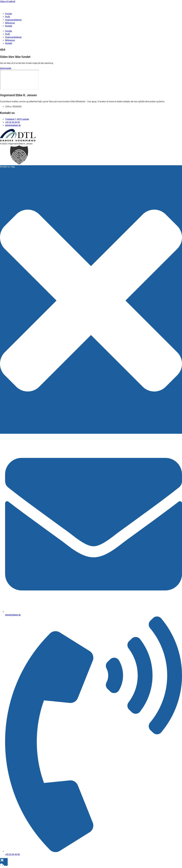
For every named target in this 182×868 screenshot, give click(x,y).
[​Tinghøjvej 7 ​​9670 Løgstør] (19, 80)
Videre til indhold (8, 1)
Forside (8, 14)
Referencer (10, 23)
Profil (7, 17)
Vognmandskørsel (13, 20)
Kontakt (9, 26)
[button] (91, 155)
